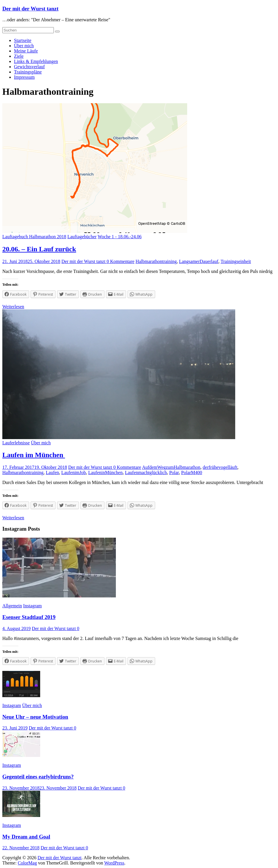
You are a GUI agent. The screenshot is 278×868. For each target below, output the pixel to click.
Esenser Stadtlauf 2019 (29, 617)
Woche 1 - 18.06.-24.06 (120, 237)
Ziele (19, 56)
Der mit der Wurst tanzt (30, 9)
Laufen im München (34, 455)
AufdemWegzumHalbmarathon (171, 467)
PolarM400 (192, 472)
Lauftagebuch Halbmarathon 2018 (34, 237)
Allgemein (12, 606)
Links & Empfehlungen (36, 61)
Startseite (23, 40)
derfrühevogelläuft (220, 467)
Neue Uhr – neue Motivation (35, 717)
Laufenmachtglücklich (146, 472)
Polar (174, 472)
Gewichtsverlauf (29, 67)
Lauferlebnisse (16, 443)
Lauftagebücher (82, 237)
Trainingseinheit (236, 261)
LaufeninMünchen (105, 472)
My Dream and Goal (26, 837)
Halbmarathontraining (156, 261)
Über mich (24, 46)
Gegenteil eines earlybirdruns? (38, 777)
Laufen (52, 472)
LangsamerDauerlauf (199, 261)
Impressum (24, 77)
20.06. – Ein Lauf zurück (39, 249)
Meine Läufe (26, 51)
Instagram (33, 606)
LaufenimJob (74, 472)
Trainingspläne (28, 72)
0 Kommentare (121, 261)
